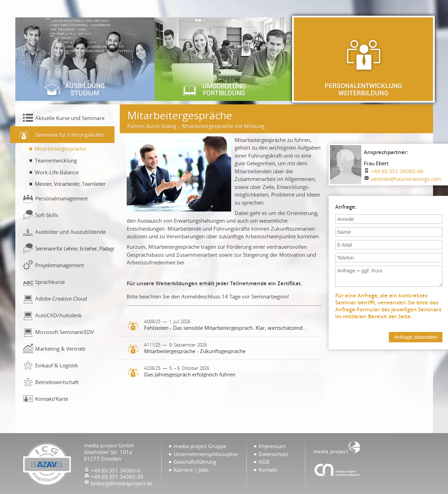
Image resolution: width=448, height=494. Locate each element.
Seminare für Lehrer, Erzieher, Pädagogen (75, 248)
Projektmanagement (60, 265)
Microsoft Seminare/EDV (65, 332)
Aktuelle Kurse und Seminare (70, 118)
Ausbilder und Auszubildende (70, 232)
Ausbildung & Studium (85, 59)
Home (337, 447)
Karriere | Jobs (191, 470)
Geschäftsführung (195, 462)
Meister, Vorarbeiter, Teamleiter (70, 184)
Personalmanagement (61, 198)
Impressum (272, 446)
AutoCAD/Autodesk (58, 315)
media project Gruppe (200, 446)
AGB (264, 462)
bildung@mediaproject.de (122, 483)
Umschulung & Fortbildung (224, 59)
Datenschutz (273, 454)
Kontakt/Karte (52, 399)
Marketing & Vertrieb (60, 349)
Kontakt (268, 470)
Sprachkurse (50, 282)
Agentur (337, 470)
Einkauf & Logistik (57, 365)
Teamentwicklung (56, 160)
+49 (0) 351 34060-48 (397, 171)
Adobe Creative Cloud (61, 298)
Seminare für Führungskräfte (70, 135)
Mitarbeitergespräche (60, 149)
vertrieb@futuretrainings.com (406, 179)
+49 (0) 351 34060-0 (116, 470)
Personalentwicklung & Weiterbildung (363, 59)
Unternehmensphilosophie (206, 454)
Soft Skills (47, 215)
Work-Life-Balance (57, 172)
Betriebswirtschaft (57, 382)
